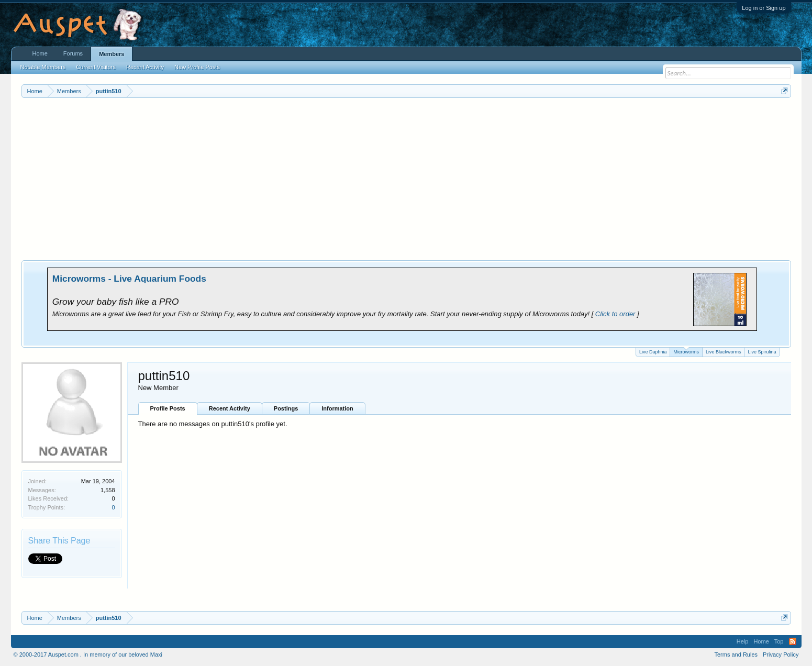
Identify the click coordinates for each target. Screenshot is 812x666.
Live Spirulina (762, 352)
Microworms (686, 351)
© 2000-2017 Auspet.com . (48, 654)
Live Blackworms (724, 352)
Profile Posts (168, 408)
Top (779, 641)
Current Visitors (96, 67)
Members (112, 54)
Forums (73, 53)
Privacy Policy (781, 654)
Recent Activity (230, 408)
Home (40, 53)
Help (743, 641)
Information (337, 408)
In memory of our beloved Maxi (123, 654)
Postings (286, 408)
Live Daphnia (653, 352)
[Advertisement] (406, 176)
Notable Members (43, 67)
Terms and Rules (736, 654)
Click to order (615, 314)
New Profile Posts (197, 67)
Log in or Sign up (764, 8)
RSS (793, 641)
